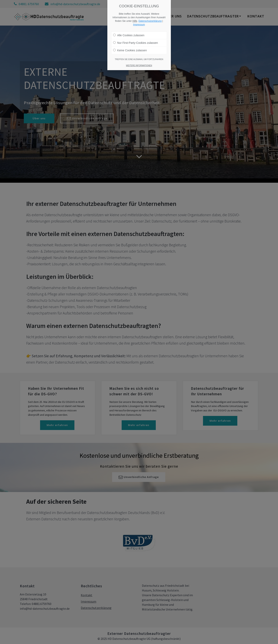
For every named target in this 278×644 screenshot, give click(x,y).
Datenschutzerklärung (150, 21)
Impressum (139, 25)
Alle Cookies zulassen (129, 35)
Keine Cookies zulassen (130, 50)
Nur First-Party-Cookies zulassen (136, 43)
